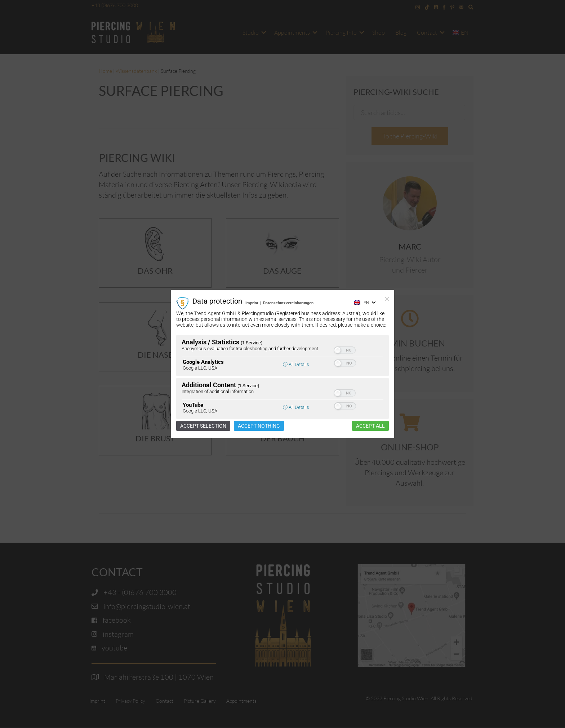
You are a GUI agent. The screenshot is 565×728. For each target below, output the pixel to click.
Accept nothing (259, 426)
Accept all (370, 426)
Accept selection (203, 426)
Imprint (252, 303)
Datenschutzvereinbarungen (288, 303)
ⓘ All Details (296, 364)
